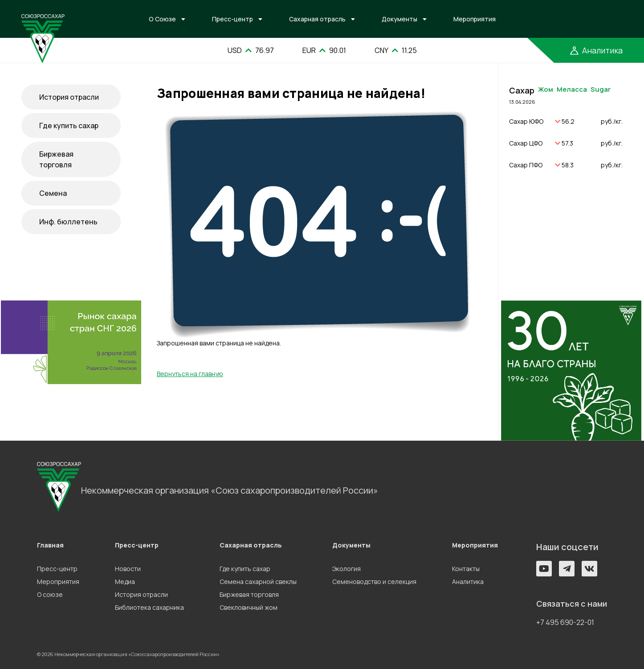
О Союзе (162, 19)
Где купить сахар (69, 126)
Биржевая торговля (56, 159)
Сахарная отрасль (317, 19)
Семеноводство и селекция (374, 582)
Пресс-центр (232, 19)
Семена (53, 193)
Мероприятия (475, 19)
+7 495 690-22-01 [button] (565, 622)
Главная (50, 545)
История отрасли (69, 97)
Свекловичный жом (249, 607)
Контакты (466, 569)
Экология (346, 569)
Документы (399, 19)
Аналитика (468, 582)
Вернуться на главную (190, 374)
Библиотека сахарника (149, 607)
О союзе (50, 594)
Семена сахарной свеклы (258, 582)
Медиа (125, 582)
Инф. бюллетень (68, 222)
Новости (128, 569)
